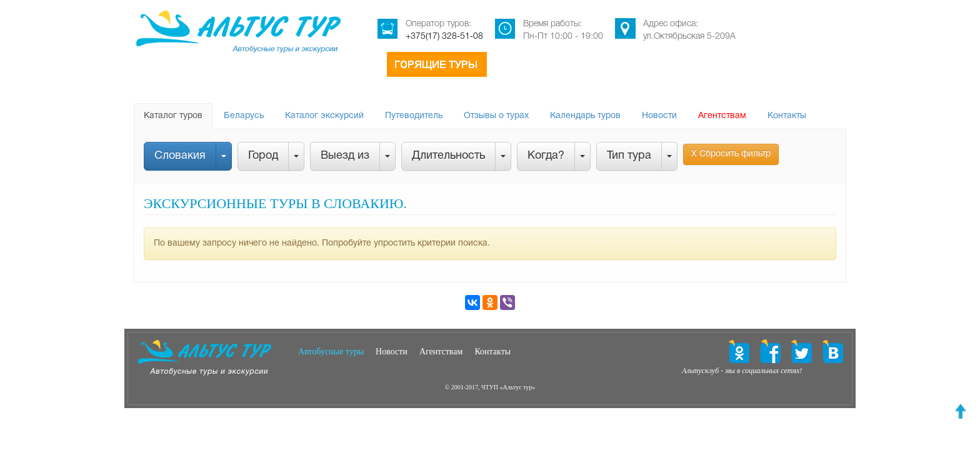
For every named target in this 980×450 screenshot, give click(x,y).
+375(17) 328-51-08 (444, 37)
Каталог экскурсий (324, 116)
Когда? (546, 156)
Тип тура (629, 156)
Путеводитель (414, 116)
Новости (659, 116)
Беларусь (244, 116)
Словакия (180, 156)
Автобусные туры (331, 352)
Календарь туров (585, 116)
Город (263, 156)
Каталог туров (173, 116)
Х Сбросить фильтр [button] (731, 154)
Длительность (448, 156)
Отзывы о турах (496, 116)
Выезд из (345, 156)
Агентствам (722, 116)
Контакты (787, 116)
